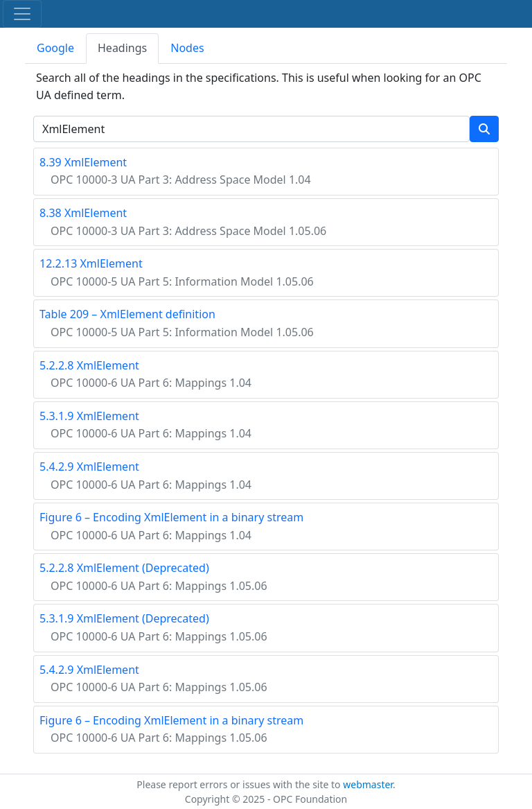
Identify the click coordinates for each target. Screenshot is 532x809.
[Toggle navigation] (22, 14)
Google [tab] (55, 48)
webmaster (368, 784)
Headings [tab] (122, 48)
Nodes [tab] (187, 48)
